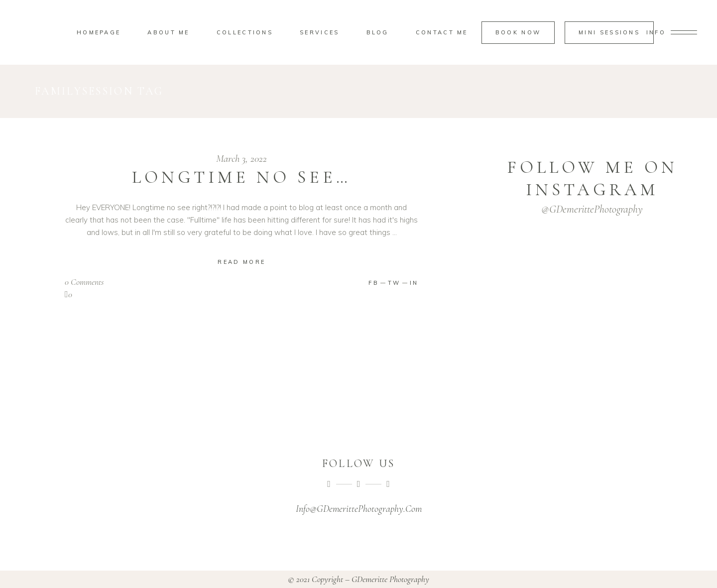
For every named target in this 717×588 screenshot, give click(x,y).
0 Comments (84, 282)
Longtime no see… (241, 177)
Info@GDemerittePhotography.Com (359, 509)
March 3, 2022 (241, 159)
